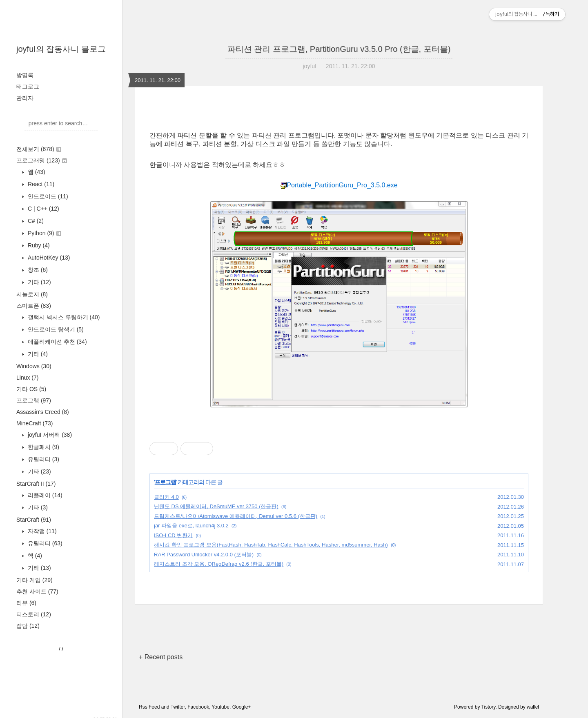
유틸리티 (43, 459)
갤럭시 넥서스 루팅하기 (63, 317)
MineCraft (35, 423)
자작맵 (41, 531)
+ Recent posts (161, 657)
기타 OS (31, 389)
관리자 (25, 98)
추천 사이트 (37, 591)
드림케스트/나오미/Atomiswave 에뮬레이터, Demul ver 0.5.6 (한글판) (236, 516)
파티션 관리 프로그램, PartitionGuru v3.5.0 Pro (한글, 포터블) (339, 49)
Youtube (220, 707)
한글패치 (43, 447)
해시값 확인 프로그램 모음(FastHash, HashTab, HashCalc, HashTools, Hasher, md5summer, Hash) (271, 545)
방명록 (25, 75)
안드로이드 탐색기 (55, 329)
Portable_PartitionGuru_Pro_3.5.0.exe (339, 185)
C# (35, 221)
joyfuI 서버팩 (49, 435)
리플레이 (44, 495)
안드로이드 (47, 196)
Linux (27, 378)
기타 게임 (35, 580)
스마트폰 (34, 306)
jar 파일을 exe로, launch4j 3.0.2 (191, 526)
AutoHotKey (48, 258)
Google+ (242, 707)
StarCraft (34, 520)
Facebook (198, 707)
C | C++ (43, 209)
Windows (34, 366)
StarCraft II (36, 484)
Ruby (38, 245)
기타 (39, 282)
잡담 (28, 626)
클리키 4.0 (166, 497)
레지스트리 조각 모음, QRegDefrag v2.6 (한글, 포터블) (219, 564)
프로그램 (34, 400)
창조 (37, 270)
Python (44, 233)
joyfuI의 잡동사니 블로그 (61, 49)
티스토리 (34, 614)
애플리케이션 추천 (57, 342)
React (40, 184)
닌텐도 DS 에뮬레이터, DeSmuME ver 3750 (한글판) (216, 506)
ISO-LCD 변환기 (173, 535)
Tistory (489, 707)
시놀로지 (32, 294)
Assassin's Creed (43, 412)
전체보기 (39, 149)
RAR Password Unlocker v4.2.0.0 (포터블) (204, 555)
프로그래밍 (42, 160)
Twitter (178, 707)
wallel (533, 707)
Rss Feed (149, 707)
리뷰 (26, 603)
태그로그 (28, 87)
